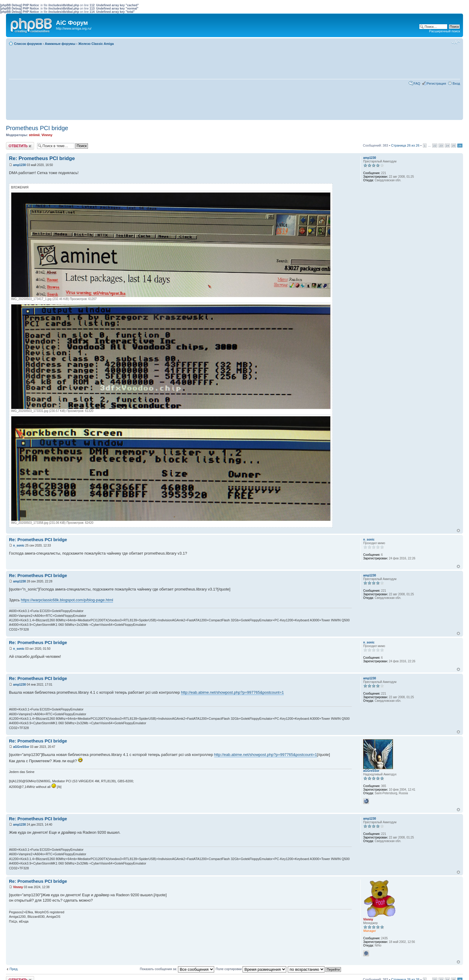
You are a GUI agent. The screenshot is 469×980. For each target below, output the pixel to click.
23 (441, 146)
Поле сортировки (251, 969)
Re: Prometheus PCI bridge (42, 158)
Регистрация (436, 83)
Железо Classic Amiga (96, 44)
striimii (34, 135)
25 (454, 146)
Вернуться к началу (458, 531)
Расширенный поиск (444, 31)
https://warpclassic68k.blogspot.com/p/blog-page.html (67, 600)
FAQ (417, 83)
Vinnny (47, 135)
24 (447, 146)
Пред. (14, 969)
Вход (456, 83)
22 (435, 146)
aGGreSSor (21, 747)
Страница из (405, 145)
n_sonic (19, 545)
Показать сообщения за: (177, 969)
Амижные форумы (60, 44)
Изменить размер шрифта (456, 42)
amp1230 (20, 165)
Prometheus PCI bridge (37, 128)
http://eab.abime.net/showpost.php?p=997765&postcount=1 (232, 692)
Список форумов (28, 44)
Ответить (20, 146)
